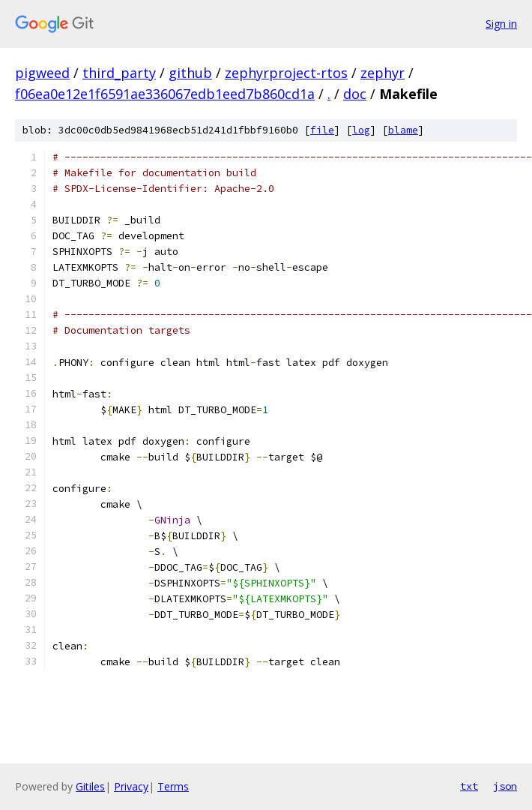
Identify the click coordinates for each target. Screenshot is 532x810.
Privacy (131, 786)
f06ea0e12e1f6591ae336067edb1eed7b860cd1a (165, 94)
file (322, 130)
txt (469, 786)
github (190, 73)
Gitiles (90, 786)
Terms (173, 786)
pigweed (42, 73)
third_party (119, 73)
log (361, 130)
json (505, 786)
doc (355, 94)
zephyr (383, 73)
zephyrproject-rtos (286, 73)
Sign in (501, 24)
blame (403, 130)
